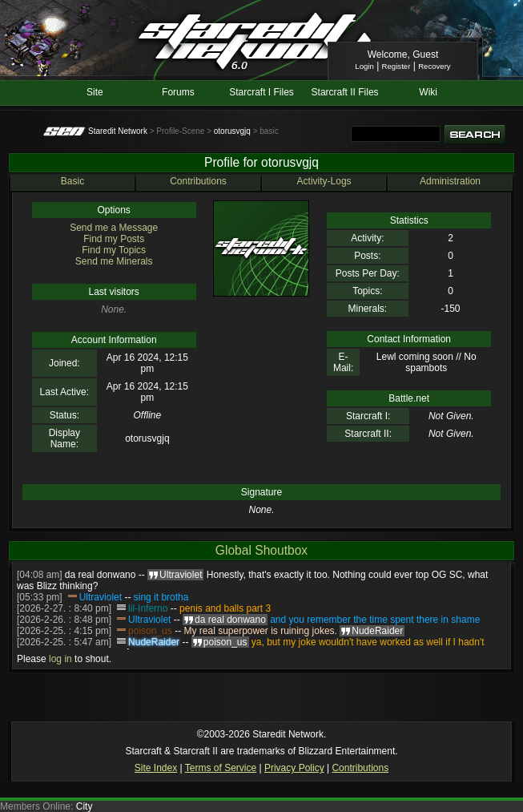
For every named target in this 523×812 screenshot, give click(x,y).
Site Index (156, 768)
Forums (178, 92)
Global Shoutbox (261, 550)
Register (396, 66)
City (84, 806)
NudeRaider (154, 642)
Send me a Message (114, 228)
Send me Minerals (114, 261)
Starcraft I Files (261, 92)
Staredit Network (118, 131)
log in (60, 659)
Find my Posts (114, 239)
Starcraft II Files (345, 92)
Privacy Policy (294, 768)
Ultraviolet (101, 597)
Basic (72, 181)
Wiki (428, 92)
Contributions (198, 181)
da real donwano (101, 575)
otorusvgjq (232, 131)
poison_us (150, 631)
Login (364, 66)
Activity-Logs (324, 181)
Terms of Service (221, 768)
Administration (450, 181)
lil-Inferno (148, 608)
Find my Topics (114, 250)
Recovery (434, 66)
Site (95, 92)
